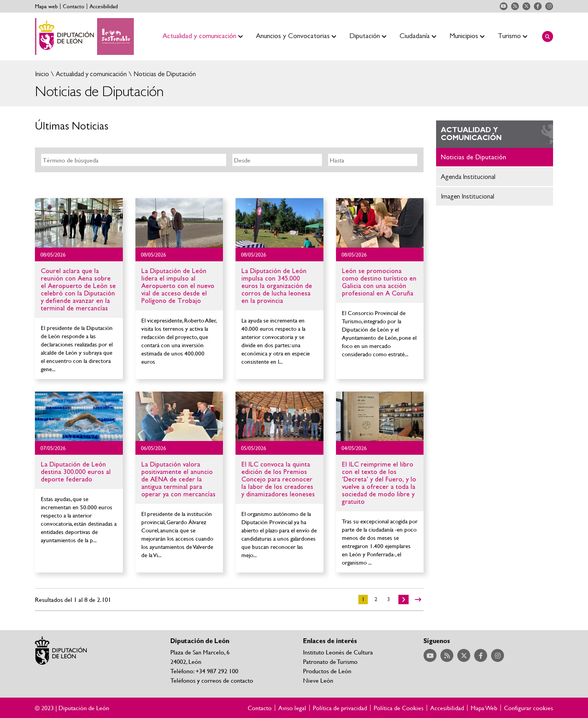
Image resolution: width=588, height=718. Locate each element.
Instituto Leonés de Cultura (338, 652)
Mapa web (46, 6)
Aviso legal (292, 708)
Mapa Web (484, 708)
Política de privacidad (340, 708)
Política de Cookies (399, 708)
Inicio (42, 74)
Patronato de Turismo (330, 661)
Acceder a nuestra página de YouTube (504, 6)
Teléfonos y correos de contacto (212, 680)
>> (418, 600)
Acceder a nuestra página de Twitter (526, 6)
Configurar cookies (529, 708)
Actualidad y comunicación (90, 74)
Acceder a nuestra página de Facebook (538, 6)
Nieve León (318, 680)
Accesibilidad (104, 6)
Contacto (74, 6)
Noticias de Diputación (164, 74)
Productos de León (327, 671)
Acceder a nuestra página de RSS (515, 6)
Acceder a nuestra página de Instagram (549, 6)
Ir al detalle (79, 223)
